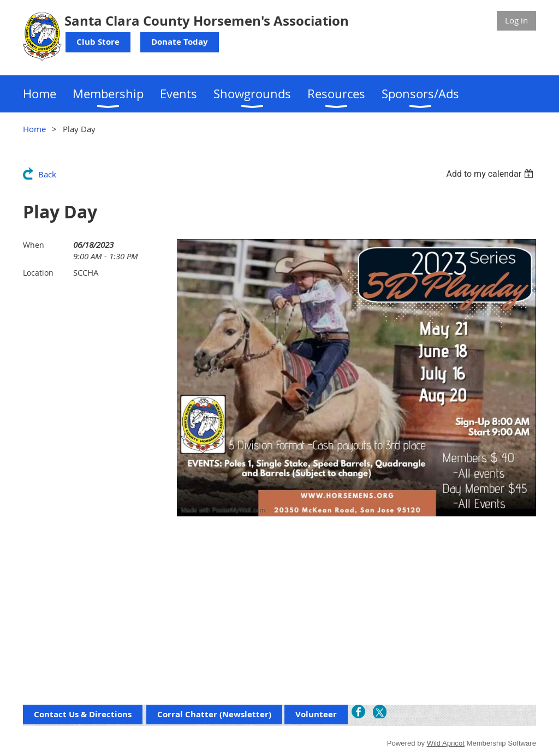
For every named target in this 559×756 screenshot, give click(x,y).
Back (47, 174)
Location (38, 273)
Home (34, 129)
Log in (516, 20)
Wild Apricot (446, 743)
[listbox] (491, 174)
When (34, 245)
